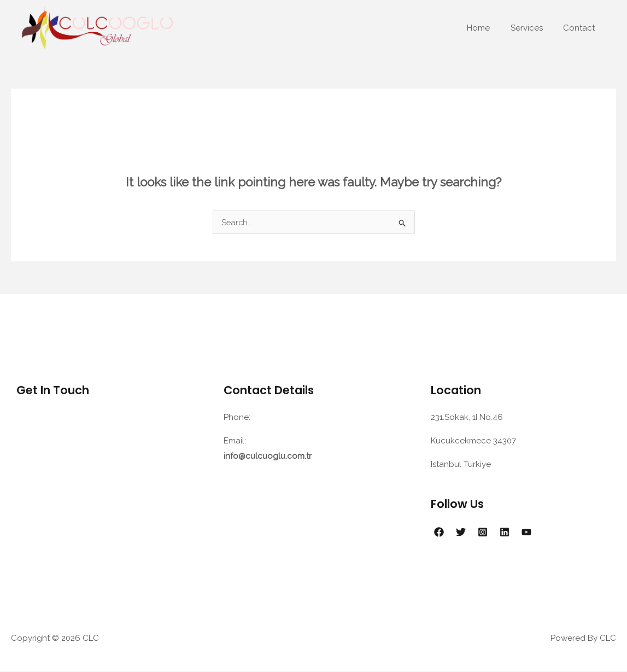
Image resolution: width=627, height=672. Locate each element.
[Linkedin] (505, 533)
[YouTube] (526, 533)
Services (533, 28)
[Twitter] (461, 533)
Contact (581, 28)
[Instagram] (483, 533)
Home (489, 28)
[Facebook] (439, 533)
